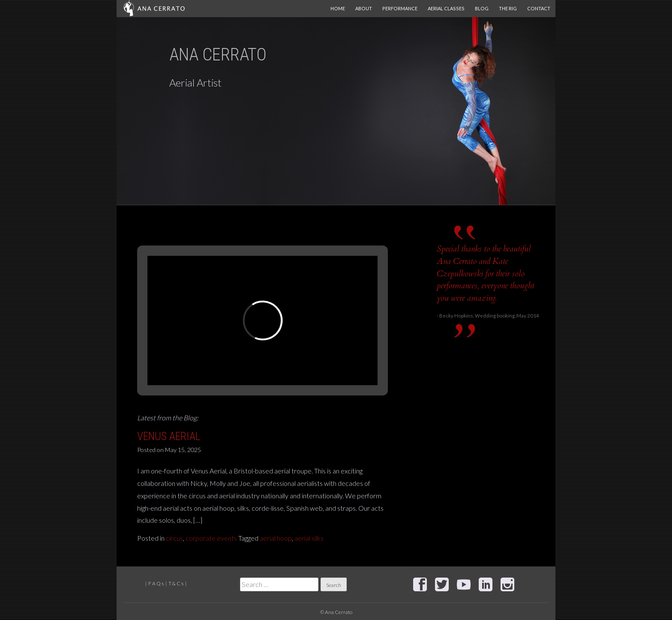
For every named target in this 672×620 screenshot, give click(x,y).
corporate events (211, 538)
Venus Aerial (169, 436)
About (364, 8)
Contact (539, 8)
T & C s (176, 583)
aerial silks (309, 538)
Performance (400, 8)
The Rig (508, 8)
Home (338, 8)
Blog (482, 8)
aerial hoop (276, 538)
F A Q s (156, 583)
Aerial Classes (446, 8)
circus (174, 538)
